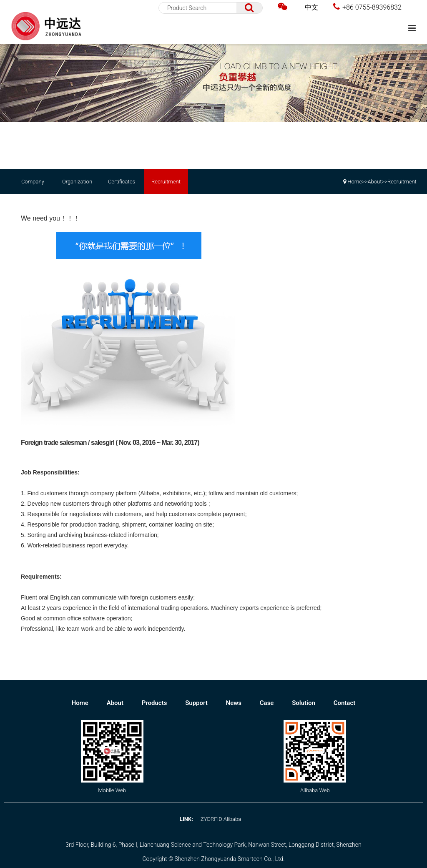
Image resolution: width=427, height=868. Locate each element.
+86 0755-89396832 (367, 7)
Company (33, 182)
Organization (77, 182)
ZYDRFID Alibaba (221, 819)
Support (197, 703)
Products (155, 703)
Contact (345, 703)
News (235, 703)
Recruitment (166, 182)
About (374, 182)
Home (355, 182)
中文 (311, 7)
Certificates (122, 182)
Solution (304, 703)
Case (268, 703)
